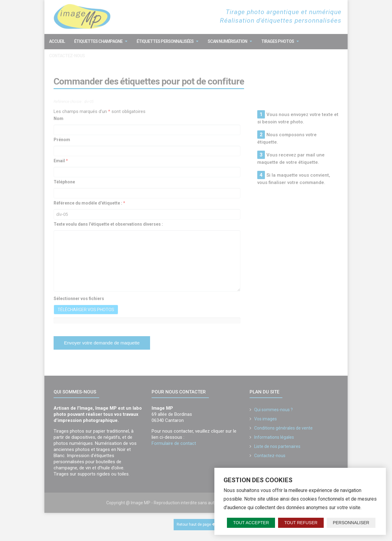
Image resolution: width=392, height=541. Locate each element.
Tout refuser (301, 523)
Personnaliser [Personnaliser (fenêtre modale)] (351, 523)
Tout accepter (251, 523)
